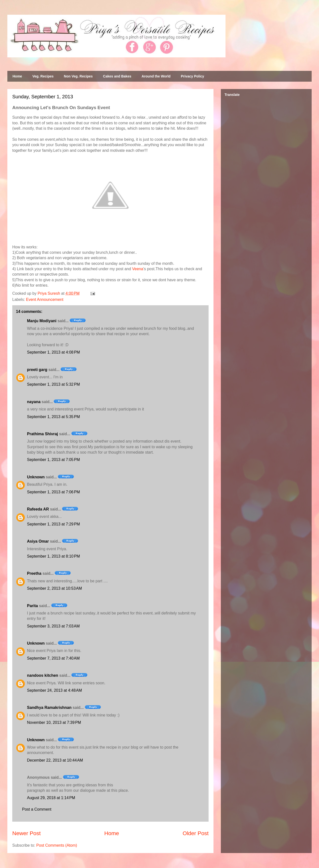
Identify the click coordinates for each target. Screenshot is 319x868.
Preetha (34, 573)
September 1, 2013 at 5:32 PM (53, 384)
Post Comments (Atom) (57, 845)
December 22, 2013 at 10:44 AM (55, 760)
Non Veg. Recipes (78, 76)
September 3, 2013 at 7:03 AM (53, 626)
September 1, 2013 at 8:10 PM (53, 556)
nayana (34, 402)
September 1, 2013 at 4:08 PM (53, 352)
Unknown (36, 477)
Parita (32, 606)
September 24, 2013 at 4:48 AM (54, 690)
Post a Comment (37, 809)
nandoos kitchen (43, 675)
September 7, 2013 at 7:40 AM (53, 658)
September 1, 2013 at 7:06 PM (53, 492)
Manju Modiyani (42, 321)
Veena (138, 269)
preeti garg (37, 370)
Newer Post (27, 833)
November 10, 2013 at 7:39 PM (54, 722)
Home (17, 76)
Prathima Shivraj (42, 434)
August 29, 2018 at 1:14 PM (51, 798)
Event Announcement (45, 300)
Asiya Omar (38, 541)
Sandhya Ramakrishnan (49, 708)
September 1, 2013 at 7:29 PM (53, 524)
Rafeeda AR (38, 509)
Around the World (156, 76)
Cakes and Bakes (117, 76)
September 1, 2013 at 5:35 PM (53, 417)
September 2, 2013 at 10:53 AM (54, 588)
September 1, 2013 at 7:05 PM (53, 460)
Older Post (196, 833)
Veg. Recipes (43, 76)
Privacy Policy (193, 76)
